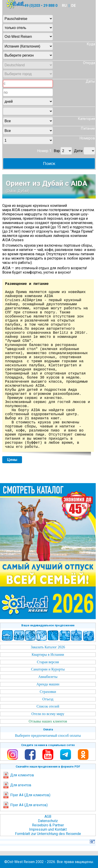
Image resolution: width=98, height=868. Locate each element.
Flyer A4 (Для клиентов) (26, 795)
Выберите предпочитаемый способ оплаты (48, 736)
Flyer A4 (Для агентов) (25, 805)
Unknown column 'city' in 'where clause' (28, 111)
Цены (12, 460)
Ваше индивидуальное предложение (48, 625)
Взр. (57, 151)
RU (64, 6)
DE (73, 6)
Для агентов (17, 785)
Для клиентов (18, 775)
